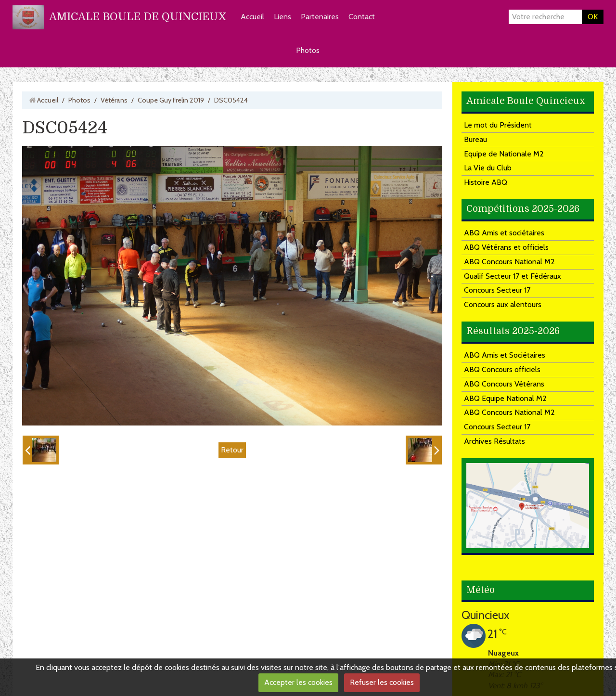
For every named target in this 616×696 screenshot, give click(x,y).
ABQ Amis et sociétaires (504, 233)
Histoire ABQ (486, 182)
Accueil (252, 17)
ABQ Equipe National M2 (505, 398)
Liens (282, 17)
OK (593, 17)
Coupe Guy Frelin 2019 (171, 100)
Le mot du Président (498, 125)
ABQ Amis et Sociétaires (505, 355)
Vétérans (114, 100)
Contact (362, 17)
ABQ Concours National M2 (509, 262)
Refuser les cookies (382, 682)
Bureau (475, 139)
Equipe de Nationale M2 (504, 154)
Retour (232, 450)
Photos (308, 50)
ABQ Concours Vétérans (504, 384)
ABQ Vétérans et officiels (506, 247)
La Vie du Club (488, 168)
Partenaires (320, 17)
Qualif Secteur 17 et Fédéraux (513, 276)
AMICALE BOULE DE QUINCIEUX (138, 17)
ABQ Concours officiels (502, 369)
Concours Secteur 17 (497, 290)
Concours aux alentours (503, 304)
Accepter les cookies (298, 682)
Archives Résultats (494, 441)
